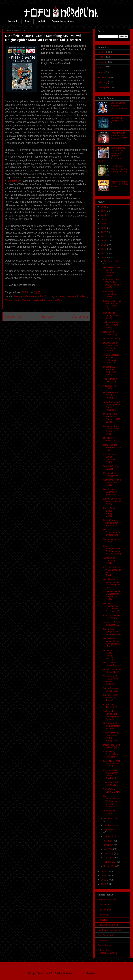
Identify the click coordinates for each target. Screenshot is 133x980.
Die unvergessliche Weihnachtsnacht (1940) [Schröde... (112, 801)
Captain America (34, 296)
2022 (104, 224)
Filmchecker (104, 905)
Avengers (19, 296)
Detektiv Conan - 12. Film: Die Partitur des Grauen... (111, 347)
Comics (49, 296)
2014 (104, 257)
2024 (104, 215)
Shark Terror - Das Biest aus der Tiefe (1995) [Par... (112, 305)
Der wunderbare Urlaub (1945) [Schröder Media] (111, 430)
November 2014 (111, 819)
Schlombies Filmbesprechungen (107, 952)
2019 (104, 236)
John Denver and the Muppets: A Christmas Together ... (112, 406)
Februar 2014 (110, 862)
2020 (104, 232)
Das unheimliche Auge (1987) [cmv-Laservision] (119, 106)
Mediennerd (103, 915)
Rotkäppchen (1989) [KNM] (111, 474)
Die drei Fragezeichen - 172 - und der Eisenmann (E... (112, 607)
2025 (104, 211)
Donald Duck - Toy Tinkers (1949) (112, 671)
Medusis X (103, 920)
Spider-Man (39, 300)
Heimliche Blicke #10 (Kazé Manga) (111, 395)
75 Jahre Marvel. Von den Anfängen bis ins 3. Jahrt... (111, 359)
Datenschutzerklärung (63, 21)
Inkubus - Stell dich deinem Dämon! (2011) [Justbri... (112, 418)
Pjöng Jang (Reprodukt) (110, 706)
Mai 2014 (108, 849)
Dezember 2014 (111, 261)
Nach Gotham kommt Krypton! (112, 664)
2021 (104, 228)
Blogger (104, 973)
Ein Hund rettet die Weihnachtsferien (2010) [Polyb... (112, 571)
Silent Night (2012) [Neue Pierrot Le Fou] (112, 764)
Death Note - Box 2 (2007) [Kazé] (112, 746)
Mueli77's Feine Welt (108, 925)
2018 (104, 241)
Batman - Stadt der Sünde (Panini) (110, 698)
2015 (104, 253)
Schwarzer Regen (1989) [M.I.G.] (112, 624)
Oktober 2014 (110, 825)
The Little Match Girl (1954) (111, 784)
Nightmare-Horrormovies (110, 930)
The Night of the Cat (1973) (111, 380)
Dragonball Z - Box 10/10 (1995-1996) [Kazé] (110, 371)
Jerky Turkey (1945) (109, 812)
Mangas (102, 67)
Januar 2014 (110, 866)
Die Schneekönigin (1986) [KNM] (111, 532)
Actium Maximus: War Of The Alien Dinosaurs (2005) (112, 283)
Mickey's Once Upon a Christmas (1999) (110, 458)
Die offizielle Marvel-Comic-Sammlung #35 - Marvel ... (112, 583)
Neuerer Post (14, 317)
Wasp (50, 300)
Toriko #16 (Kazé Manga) (111, 468)
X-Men (58, 300)
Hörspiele (102, 62)
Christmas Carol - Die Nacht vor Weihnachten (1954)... (112, 595)
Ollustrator (80, 973)
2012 (104, 876)
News (100, 72)
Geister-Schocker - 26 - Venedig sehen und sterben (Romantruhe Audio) (113, 154)
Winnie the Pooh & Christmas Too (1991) (112, 482)
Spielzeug (103, 82)
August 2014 (110, 836)
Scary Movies (104, 945)
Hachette (59, 296)
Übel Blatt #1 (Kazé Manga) (111, 439)
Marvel (9, 300)
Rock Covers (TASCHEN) (110, 333)
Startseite (13, 21)
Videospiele (103, 87)
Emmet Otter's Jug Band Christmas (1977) (112, 501)
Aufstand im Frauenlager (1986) (110, 294)
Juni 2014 (109, 845)
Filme (100, 57)
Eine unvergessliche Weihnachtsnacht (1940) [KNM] (112, 550)
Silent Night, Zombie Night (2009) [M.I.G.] (111, 754)
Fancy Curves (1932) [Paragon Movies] (110, 512)
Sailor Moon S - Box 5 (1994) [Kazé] (111, 325)
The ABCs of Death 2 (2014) (112, 791)
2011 (104, 880)
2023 (104, 219)
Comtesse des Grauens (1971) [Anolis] (112, 448)
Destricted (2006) (111, 339)
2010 (104, 884)
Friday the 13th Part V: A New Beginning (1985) (119, 136)
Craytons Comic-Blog (108, 900)
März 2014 (109, 858)
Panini (17, 300)
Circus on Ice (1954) (109, 387)
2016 (104, 249)
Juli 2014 (108, 841)
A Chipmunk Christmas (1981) (109, 560)
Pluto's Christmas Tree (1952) (112, 617)
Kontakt (41, 21)
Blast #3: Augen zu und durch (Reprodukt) (111, 523)
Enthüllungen (13, 181)
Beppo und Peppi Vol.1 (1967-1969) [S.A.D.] (119, 184)
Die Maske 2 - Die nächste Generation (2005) (112, 271)
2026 (104, 207)
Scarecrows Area (106, 940)
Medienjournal (105, 910)
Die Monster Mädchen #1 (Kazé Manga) (111, 492)
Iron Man (82, 296)
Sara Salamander (106, 935)
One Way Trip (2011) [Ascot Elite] (117, 121)
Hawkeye (71, 296)
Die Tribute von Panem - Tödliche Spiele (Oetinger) (119, 169)
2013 (104, 871)
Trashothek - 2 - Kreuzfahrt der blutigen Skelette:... (111, 680)
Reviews (27, 300)
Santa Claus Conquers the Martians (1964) (112, 632)
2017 (104, 245)
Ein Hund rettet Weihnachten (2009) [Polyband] (111, 774)
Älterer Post (80, 317)
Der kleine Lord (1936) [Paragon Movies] (110, 654)
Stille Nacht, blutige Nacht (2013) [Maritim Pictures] (112, 715)
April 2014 (109, 853)
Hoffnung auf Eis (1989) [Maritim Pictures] (112, 726)
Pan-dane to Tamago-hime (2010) (111, 316)
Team (28, 21)
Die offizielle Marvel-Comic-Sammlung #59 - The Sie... (112, 642)
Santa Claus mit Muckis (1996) (111, 689)
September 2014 (112, 830)
